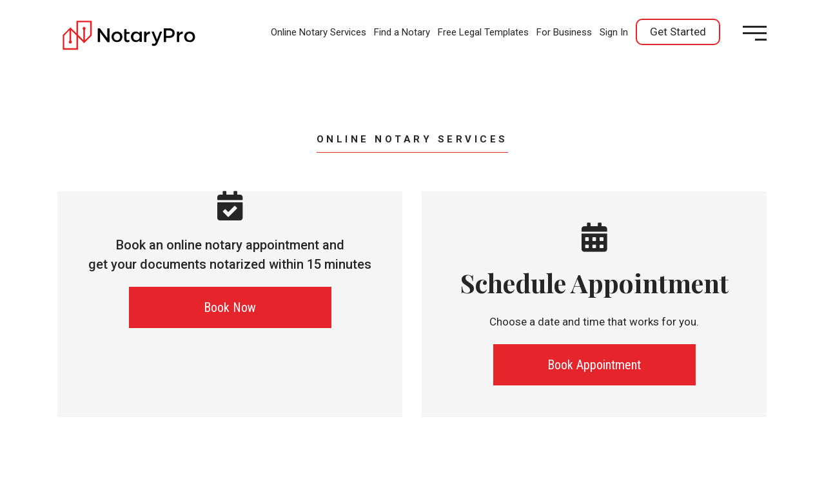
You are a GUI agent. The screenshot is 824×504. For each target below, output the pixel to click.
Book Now (230, 307)
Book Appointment (594, 365)
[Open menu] (755, 33)
